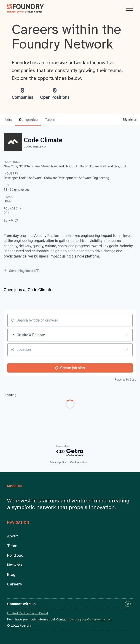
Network (15, 565)
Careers (15, 584)
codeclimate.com (36, 146)
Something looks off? (22, 271)
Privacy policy (58, 462)
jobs (8, 120)
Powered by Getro (126, 380)
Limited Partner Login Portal (27, 613)
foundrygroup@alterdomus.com (90, 620)
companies (28, 120)
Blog (11, 575)
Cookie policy (78, 462)
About (12, 536)
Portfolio (15, 556)
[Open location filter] (127, 350)
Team (12, 546)
